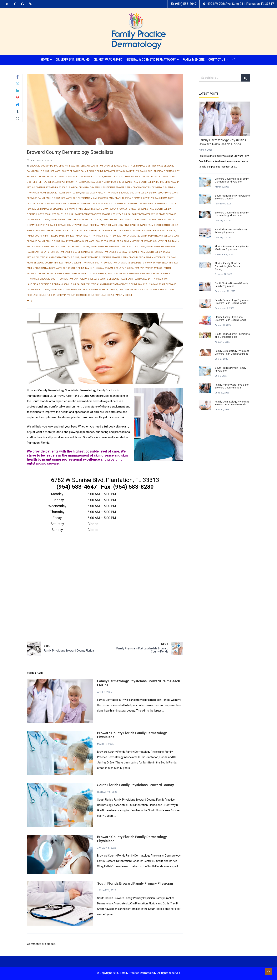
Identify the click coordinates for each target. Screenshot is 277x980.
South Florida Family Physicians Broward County (136, 784)
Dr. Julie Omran (89, 395)
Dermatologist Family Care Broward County (106, 165)
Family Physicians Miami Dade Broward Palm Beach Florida (84, 289)
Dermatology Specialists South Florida (50, 213)
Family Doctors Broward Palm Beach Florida (150, 230)
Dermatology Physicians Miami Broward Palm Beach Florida (96, 197)
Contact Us (218, 59)
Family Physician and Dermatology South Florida (55, 267)
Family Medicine (194, 59)
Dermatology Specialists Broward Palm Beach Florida (68, 208)
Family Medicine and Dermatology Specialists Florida (92, 240)
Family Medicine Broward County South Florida (118, 246)
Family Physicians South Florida (75, 294)
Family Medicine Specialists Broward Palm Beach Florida (145, 262)
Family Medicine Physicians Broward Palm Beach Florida (113, 256)
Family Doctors (114, 230)
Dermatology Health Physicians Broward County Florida (115, 192)
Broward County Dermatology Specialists (55, 165)
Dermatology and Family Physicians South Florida (133, 170)
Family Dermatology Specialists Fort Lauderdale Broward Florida (65, 230)
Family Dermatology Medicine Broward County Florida (134, 219)
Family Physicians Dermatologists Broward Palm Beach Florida (105, 278)
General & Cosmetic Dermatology (153, 59)
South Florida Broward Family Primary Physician (135, 882)
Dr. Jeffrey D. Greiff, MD (73, 59)
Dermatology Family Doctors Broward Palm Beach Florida (121, 181)
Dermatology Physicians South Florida (103, 203)
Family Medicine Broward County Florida (148, 240)
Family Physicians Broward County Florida (82, 273)
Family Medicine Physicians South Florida (88, 262)
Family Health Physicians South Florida (98, 235)
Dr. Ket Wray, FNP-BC (108, 59)
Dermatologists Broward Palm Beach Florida (77, 170)
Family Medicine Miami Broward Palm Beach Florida (133, 251)
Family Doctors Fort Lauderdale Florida (50, 235)
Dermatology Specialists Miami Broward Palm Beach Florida (136, 208)
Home (46, 59)
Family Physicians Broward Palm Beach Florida (135, 273)
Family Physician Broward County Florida (109, 267)
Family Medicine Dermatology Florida (81, 251)
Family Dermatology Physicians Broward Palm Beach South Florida (139, 224)
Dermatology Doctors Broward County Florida (132, 176)
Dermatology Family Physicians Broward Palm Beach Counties (115, 186)
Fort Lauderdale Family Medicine (114, 294)
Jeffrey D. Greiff (64, 395)
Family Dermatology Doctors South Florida (76, 219)
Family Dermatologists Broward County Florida (102, 213)
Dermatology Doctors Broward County (80, 176)
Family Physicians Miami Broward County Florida (109, 283)
